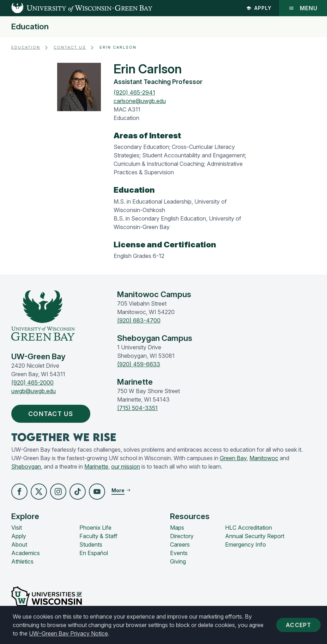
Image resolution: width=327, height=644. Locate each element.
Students (91, 544)
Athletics (22, 561)
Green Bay (233, 458)
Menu (303, 8)
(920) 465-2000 (32, 383)
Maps (177, 528)
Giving (178, 561)
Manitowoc (264, 458)
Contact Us (70, 47)
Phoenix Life (95, 528)
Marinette (96, 467)
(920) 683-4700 (139, 320)
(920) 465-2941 (134, 92)
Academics (26, 553)
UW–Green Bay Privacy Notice (68, 633)
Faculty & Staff (98, 536)
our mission (126, 467)
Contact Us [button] (52, 414)
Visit (17, 528)
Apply (259, 8)
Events (179, 553)
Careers (180, 544)
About (19, 544)
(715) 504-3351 (137, 408)
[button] (19, 492)
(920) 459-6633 (139, 364)
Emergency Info (246, 544)
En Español (94, 553)
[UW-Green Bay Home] (76, 8)
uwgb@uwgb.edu (34, 391)
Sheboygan (26, 467)
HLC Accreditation (249, 528)
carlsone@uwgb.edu (140, 101)
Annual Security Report (255, 536)
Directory (182, 536)
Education (30, 27)
